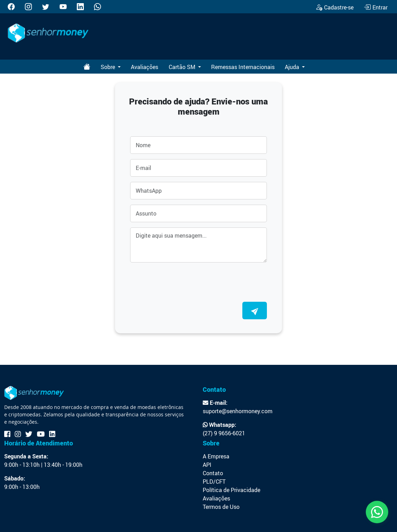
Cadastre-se (334, 7)
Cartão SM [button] (183, 67)
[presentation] (183, 281)
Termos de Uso (221, 507)
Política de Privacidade (231, 490)
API (207, 465)
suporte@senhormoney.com (238, 411)
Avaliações (144, 67)
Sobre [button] (109, 67)
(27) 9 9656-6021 (224, 433)
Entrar (376, 7)
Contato (213, 473)
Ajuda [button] (293, 67)
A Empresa (216, 456)
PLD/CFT (214, 482)
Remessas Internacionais (243, 67)
